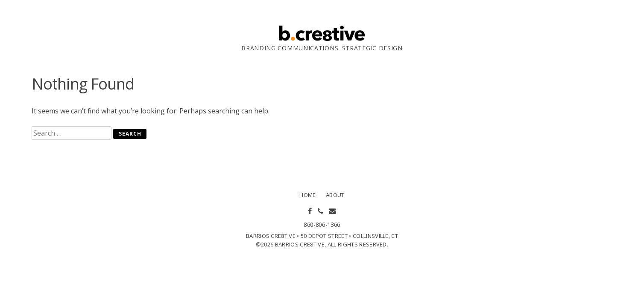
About (335, 195)
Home (307, 195)
